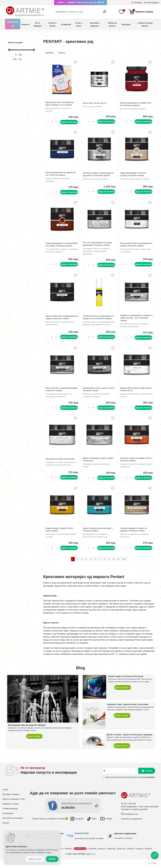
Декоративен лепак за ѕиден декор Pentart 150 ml (136, 395)
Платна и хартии (52, 24)
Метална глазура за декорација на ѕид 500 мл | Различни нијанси (99, 176)
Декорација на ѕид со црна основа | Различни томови (99, 395)
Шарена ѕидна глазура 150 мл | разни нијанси (60, 538)
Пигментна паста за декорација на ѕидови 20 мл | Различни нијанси (99, 321)
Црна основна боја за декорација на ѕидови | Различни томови (61, 321)
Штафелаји (66, 24)
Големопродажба (10, 817)
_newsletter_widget (61, 779)
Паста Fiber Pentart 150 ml (95, 104)
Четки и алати (79, 24)
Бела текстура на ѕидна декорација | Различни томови (60, 395)
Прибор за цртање (112, 24)
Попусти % (13, 24)
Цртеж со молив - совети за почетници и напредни (129, 743)
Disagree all (35, 859)
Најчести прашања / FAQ (14, 808)
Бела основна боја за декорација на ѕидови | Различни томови (135, 247)
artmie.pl (68, 857)
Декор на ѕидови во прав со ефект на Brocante (99, 466)
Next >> (124, 568)
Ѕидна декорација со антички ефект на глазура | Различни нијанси (59, 248)
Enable (52, 859)
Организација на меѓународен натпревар (89, 847)
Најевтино (49, 53)
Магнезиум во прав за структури (61, 466)
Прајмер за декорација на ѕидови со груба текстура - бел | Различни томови (136, 322)
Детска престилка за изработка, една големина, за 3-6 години (60, 104)
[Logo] (25, 11)
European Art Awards (81, 842)
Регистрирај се (153, 3)
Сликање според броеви (145, 24)
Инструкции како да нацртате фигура (27, 734)
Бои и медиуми (38, 24)
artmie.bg (111, 857)
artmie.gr (140, 857)
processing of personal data (125, 786)
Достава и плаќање (11, 803)
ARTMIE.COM (80, 857)
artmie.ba (92, 857)
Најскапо (62, 53)
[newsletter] (147, 779)
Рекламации (8, 822)
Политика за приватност (132, 827)
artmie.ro (102, 857)
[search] (105, 13)
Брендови (126, 24)
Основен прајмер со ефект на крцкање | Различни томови (134, 538)
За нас (5, 798)
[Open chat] (155, 855)
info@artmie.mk (131, 823)
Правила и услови (11, 812)
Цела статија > (34, 745)
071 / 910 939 (130, 812)
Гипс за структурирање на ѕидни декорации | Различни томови (98, 247)
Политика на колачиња (13, 827)
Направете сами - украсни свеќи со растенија (128, 713)
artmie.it (149, 857)
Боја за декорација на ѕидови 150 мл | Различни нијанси (61, 176)
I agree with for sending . (130, 786)
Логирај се (138, 3)
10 (114, 568)
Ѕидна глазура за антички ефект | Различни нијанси (99, 538)
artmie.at (131, 857)
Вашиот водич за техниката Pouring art (126, 685)
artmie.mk (121, 857)
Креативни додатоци (94, 24)
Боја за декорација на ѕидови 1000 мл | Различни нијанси (136, 105)
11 (118, 568)
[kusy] (52, 123)
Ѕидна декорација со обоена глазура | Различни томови (134, 176)
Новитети (25, 24)
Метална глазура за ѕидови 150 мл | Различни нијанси (136, 466)
